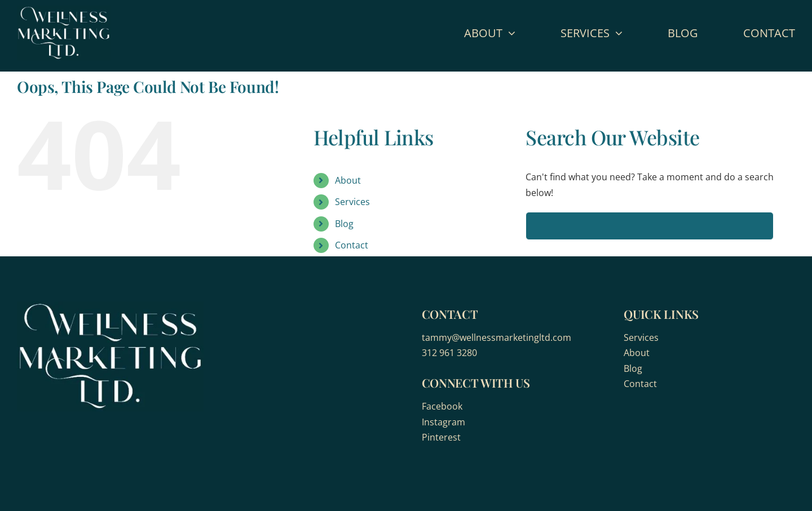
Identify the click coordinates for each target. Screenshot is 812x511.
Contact (352, 245)
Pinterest (441, 437)
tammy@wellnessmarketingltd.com (497, 337)
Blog (344, 224)
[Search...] (650, 226)
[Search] (540, 226)
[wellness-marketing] (64, 10)
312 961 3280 (449, 353)
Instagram (443, 422)
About (348, 180)
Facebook (442, 406)
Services (352, 202)
